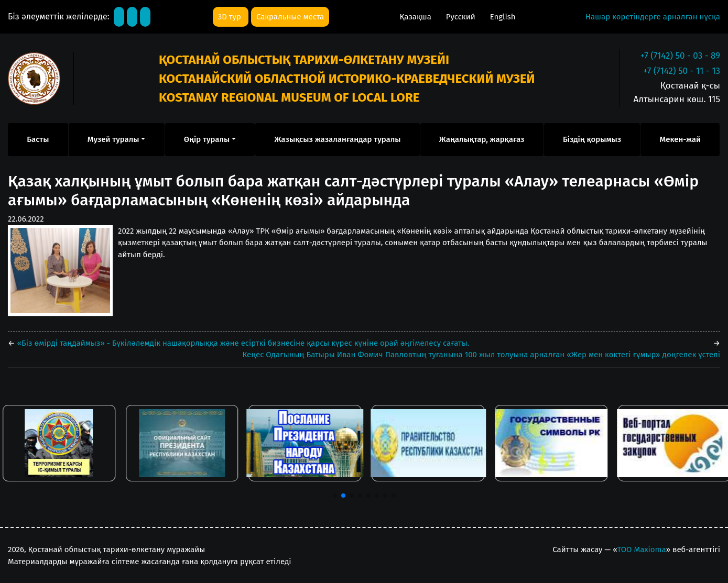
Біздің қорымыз (592, 139)
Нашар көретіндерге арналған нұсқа (653, 17)
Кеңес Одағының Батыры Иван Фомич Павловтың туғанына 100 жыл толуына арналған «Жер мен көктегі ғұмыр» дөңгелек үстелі (481, 355)
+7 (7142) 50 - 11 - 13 (682, 71)
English (503, 17)
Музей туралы (113, 139)
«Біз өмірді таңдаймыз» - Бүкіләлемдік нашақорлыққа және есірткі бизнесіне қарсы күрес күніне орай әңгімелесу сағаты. (242, 343)
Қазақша (416, 17)
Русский (462, 17)
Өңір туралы (207, 139)
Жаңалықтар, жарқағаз (482, 139)
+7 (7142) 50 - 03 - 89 (680, 56)
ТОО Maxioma (642, 549)
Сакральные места (290, 17)
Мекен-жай (680, 139)
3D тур (231, 17)
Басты (38, 139)
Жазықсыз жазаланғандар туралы (337, 139)
